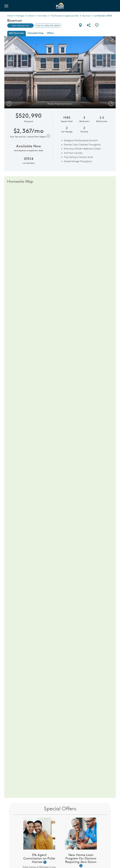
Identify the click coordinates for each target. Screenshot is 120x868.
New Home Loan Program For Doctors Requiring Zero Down (81, 858)
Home (10, 16)
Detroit (31, 16)
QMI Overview (17, 33)
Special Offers (60, 808)
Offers (50, 33)
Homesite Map (36, 33)
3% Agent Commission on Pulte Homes (39, 858)
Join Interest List (20, 26)
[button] (45, 862)
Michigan (21, 16)
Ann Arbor (43, 16)
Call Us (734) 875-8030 (48, 26)
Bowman (86, 16)
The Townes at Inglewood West (65, 16)
